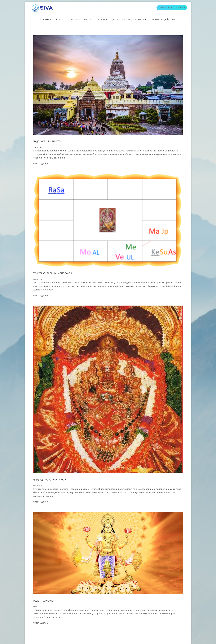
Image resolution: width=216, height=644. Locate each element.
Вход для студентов (173, 8)
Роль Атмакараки (44, 601)
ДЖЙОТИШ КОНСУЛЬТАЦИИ (128, 20)
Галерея (102, 20)
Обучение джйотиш (163, 20)
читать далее (41, 163)
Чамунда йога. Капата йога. (50, 480)
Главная (46, 20)
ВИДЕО (75, 20)
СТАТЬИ (61, 20)
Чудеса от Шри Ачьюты (47, 141)
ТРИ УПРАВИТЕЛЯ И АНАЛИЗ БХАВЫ (53, 273)
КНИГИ (88, 20)
